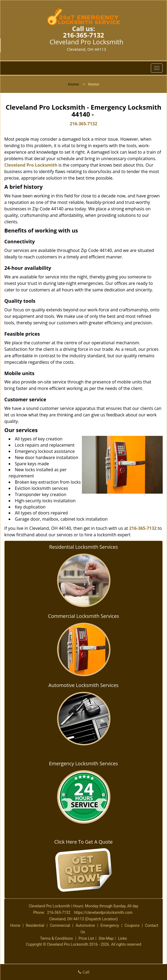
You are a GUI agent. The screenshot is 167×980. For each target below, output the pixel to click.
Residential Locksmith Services (83, 547)
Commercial (60, 925)
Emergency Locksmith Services (83, 763)
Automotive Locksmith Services (83, 685)
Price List (86, 938)
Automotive (85, 925)
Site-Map (106, 938)
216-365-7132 (84, 35)
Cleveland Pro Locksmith (31, 165)
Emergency (110, 925)
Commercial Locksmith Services (83, 616)
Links (122, 938)
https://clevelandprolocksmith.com (103, 912)
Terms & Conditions (57, 938)
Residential (35, 925)
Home (73, 84)
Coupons (132, 925)
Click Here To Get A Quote (84, 842)
